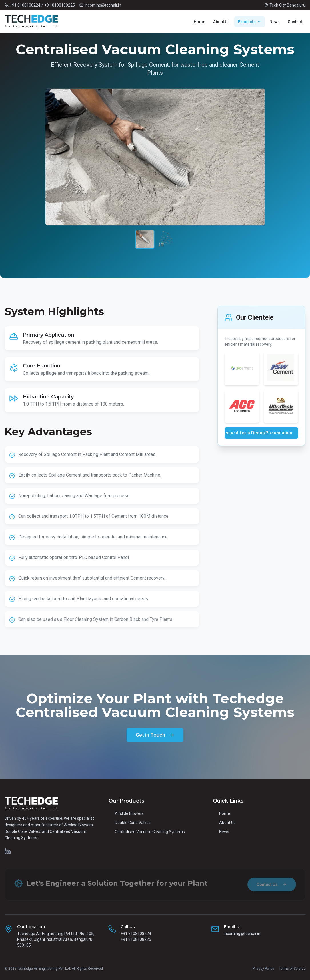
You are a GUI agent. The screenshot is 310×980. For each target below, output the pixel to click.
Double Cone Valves (130, 823)
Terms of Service (292, 969)
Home (199, 22)
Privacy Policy (263, 969)
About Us (221, 22)
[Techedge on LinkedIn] (8, 851)
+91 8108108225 (60, 5)
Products (250, 22)
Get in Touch (155, 735)
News (275, 22)
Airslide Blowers (126, 813)
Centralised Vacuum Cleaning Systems (147, 832)
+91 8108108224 (25, 5)
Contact (295, 22)
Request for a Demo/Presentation (261, 433)
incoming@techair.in (242, 934)
